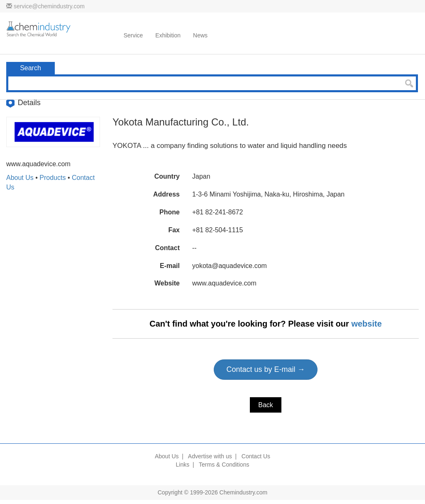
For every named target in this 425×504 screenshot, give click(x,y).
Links (183, 465)
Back (266, 405)
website (366, 324)
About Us (20, 178)
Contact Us (256, 456)
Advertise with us (210, 456)
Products (53, 178)
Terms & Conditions (224, 465)
